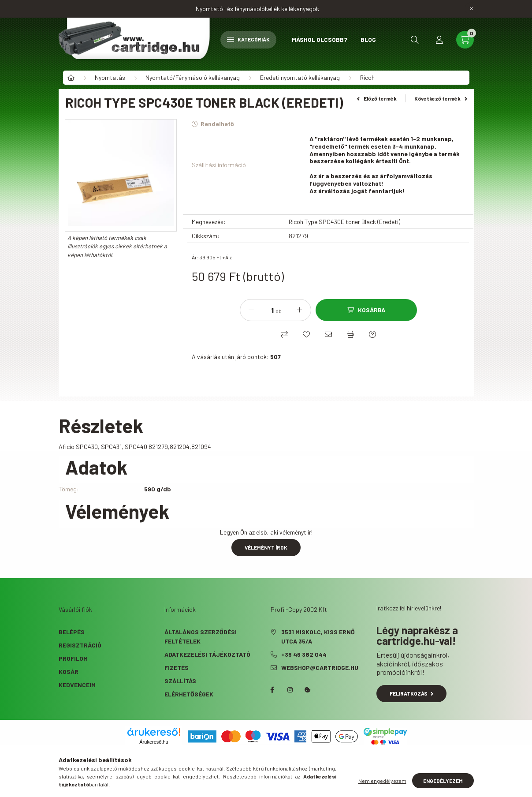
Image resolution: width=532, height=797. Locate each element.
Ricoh (367, 77)
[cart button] (465, 40)
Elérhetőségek (189, 694)
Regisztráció (80, 645)
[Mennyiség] (266, 310)
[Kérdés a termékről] (372, 334)
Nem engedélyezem (382, 781)
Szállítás (180, 681)
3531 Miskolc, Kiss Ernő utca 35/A (318, 636)
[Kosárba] (366, 310)
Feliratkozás (411, 693)
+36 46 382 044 (304, 654)
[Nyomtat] (350, 334)
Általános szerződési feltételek (201, 636)
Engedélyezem (443, 781)
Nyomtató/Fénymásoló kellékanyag (193, 77)
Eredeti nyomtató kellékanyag (300, 77)
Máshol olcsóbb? (320, 39)
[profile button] (439, 40)
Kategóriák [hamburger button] (248, 39)
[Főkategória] (71, 78)
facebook (272, 690)
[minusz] (251, 310)
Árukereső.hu (154, 742)
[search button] (415, 40)
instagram (290, 690)
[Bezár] (472, 9)
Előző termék (377, 98)
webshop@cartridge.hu (320, 668)
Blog (368, 39)
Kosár (69, 672)
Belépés (72, 632)
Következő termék (441, 98)
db (279, 311)
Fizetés (177, 668)
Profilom (73, 658)
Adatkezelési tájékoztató (207, 654)
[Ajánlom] (328, 334)
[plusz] (300, 310)
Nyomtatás (110, 77)
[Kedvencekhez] (306, 334)
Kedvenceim (77, 685)
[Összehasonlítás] (284, 334)
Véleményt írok (266, 547)
